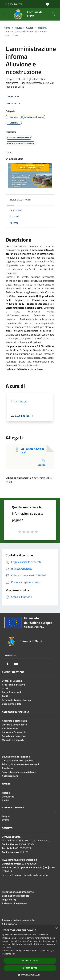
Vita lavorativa (10, 728)
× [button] (56, 928)
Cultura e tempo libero (14, 724)
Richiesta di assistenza (15, 903)
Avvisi (29, 28)
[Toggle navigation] (6, 14)
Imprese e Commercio (14, 732)
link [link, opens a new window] (13, 954)
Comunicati (8, 797)
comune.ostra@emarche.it (22, 860)
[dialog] (30, 952)
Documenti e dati (11, 704)
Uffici (5, 688)
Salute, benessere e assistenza (19, 772)
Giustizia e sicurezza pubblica (18, 760)
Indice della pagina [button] (20, 200)
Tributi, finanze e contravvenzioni (20, 764)
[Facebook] (8, 664)
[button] (30, 975)
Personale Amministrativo (16, 700)
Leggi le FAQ (9, 899)
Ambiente (7, 768)
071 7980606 (29, 864)
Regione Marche (14, 4)
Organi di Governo (12, 681)
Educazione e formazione (16, 757)
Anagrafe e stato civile (14, 721)
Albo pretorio (9, 924)
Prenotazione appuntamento (18, 892)
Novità (18, 28)
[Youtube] (16, 664)
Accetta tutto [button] (30, 961)
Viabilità (42, 28)
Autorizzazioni (10, 776)
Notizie (6, 793)
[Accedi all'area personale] (48, 4)
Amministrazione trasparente (18, 920)
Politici (6, 696)
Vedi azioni (14, 103)
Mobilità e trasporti (13, 740)
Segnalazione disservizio (16, 896)
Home (7, 28)
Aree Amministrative (13, 685)
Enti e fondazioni (11, 692)
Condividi (13, 97)
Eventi (5, 820)
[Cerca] (53, 14)
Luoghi (6, 816)
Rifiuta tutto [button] (30, 968)
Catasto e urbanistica (14, 736)
